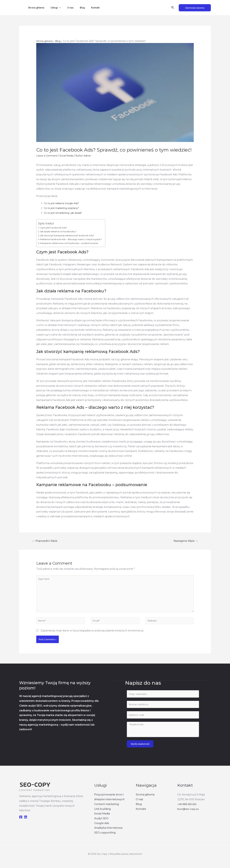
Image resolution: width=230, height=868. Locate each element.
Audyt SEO (101, 824)
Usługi (53, 8)
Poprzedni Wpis (45, 541)
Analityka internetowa (108, 834)
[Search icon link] (173, 8)
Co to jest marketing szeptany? (64, 208)
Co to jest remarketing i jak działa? (65, 213)
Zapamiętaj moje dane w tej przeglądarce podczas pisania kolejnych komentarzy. (92, 636)
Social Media (69, 156)
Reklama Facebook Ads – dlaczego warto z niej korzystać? (76, 239)
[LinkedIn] (26, 823)
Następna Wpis (186, 541)
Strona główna (35, 8)
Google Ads (102, 829)
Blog (77, 8)
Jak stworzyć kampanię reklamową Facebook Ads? (72, 235)
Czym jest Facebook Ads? (56, 228)
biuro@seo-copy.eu (190, 815)
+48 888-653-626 (188, 810)
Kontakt (88, 8)
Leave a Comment (48, 156)
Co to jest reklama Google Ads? (64, 203)
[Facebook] (21, 823)
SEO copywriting (105, 838)
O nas (66, 8)
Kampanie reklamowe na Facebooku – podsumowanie (74, 243)
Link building (103, 815)
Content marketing (107, 810)
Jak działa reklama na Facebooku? (61, 231)
